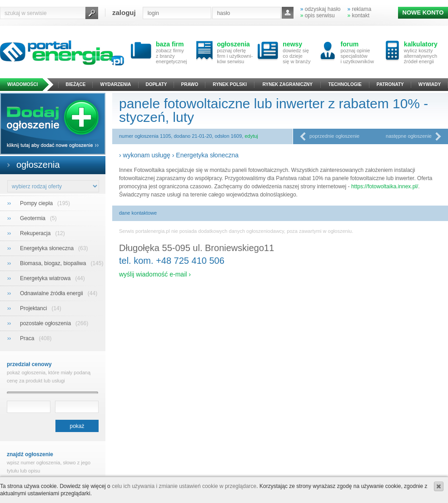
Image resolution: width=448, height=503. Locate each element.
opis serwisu (318, 15)
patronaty (390, 84)
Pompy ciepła (37, 203)
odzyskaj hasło (321, 9)
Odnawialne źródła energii (52, 293)
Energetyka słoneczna (47, 248)
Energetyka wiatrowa (46, 278)
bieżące (76, 84)
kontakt (358, 15)
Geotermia (33, 218)
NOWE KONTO (423, 13)
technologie (345, 84)
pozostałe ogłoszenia (46, 323)
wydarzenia (116, 84)
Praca (28, 338)
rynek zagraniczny (288, 84)
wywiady (430, 84)
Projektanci (34, 308)
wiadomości (22, 84)
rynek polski (230, 84)
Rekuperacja (36, 233)
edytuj (251, 136)
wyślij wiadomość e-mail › (155, 274)
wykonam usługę (147, 155)
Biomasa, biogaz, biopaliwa (54, 263)
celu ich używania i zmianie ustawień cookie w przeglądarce (184, 486)
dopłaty (156, 84)
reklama (359, 9)
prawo (190, 84)
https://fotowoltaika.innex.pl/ (385, 186)
